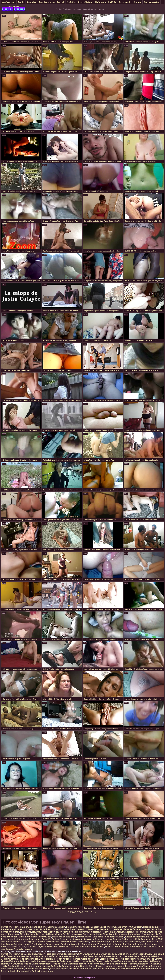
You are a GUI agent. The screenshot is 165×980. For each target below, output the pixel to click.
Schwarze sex (33, 947)
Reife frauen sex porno (13, 969)
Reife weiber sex (61, 947)
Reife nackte (77, 947)
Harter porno (101, 2)
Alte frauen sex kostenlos (37, 966)
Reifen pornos (81, 961)
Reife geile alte (9, 971)
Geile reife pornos (59, 969)
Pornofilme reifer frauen (149, 966)
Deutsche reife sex (22, 964)
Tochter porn (71, 954)
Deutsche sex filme (100, 927)
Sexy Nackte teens (47, 2)
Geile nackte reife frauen (133, 947)
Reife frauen (156, 937)
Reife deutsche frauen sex (14, 939)
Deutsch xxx (38, 944)
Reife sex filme (59, 964)
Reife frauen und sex (116, 956)
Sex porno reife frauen (128, 969)
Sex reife (46, 939)
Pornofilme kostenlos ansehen (125, 934)
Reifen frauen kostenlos (13, 929)
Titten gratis (35, 939)
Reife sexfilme (39, 927)
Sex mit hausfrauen (35, 954)
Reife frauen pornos (140, 929)
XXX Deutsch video (88, 954)
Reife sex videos (54, 934)
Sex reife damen (9, 959)
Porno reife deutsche (123, 939)
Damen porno (53, 944)
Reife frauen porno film (104, 969)
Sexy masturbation (152, 2)
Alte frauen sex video (48, 942)
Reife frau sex (44, 937)
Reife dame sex (65, 961)
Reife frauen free (136, 956)
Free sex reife (24, 971)
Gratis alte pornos (77, 964)
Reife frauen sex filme (146, 939)
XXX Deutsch (135, 927)
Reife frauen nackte (138, 964)
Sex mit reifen (48, 956)
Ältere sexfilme (47, 959)
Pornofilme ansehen (114, 932)
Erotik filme (124, 954)
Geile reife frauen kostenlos (66, 939)
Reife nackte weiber (114, 937)
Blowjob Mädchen (85, 2)
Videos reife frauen (66, 956)
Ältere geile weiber (91, 959)
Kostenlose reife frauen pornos (96, 939)
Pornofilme (7, 927)
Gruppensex (148, 934)
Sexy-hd (21, 2)
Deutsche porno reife (80, 969)
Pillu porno (26, 932)
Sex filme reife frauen (133, 944)
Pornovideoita (89, 944)
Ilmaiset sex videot (94, 947)
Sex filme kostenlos (71, 944)
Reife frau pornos (22, 944)
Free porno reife (128, 959)
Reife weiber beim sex (151, 969)
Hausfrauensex (40, 932)
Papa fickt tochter (49, 929)
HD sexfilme (93, 929)
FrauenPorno (107, 929)
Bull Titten (113, 2)
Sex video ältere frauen (116, 964)
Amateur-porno (9, 2)
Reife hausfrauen (132, 942)
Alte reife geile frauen (84, 966)
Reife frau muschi (42, 964)
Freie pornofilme (17, 934)
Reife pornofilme (110, 959)
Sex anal (138, 2)
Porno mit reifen (140, 961)
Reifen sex (46, 947)
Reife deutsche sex (29, 959)
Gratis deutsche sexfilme (95, 934)
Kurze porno (33, 929)
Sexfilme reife (18, 947)
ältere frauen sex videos (37, 969)
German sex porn (56, 927)
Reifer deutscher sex (42, 971)
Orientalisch (32, 2)
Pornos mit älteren (46, 961)
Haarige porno (151, 927)
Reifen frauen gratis (99, 961)
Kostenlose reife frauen (137, 937)
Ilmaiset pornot (120, 927)
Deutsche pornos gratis (64, 937)
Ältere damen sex (23, 949)
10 (85, 912)
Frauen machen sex (106, 966)
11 (87, 912)
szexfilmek (13, 7)
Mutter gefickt (29, 942)
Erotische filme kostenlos (72, 929)
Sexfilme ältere (15, 966)
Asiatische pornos (127, 966)
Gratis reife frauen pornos (27, 956)
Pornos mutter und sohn (90, 937)
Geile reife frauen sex (120, 961)
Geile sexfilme (121, 929)
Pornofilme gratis (22, 927)
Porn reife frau (153, 956)
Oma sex (64, 942)
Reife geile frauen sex (62, 966)
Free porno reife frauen (78, 927)
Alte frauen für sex (146, 959)
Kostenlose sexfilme (136, 932)
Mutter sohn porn (35, 934)
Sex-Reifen (71, 2)
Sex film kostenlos (72, 934)
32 (92, 912)
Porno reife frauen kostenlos (88, 932)
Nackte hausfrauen (80, 942)
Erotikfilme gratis (28, 937)
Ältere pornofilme (99, 942)
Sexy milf (61, 2)
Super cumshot (126, 2)
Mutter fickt (147, 942)
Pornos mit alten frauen (109, 944)
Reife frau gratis (28, 961)
